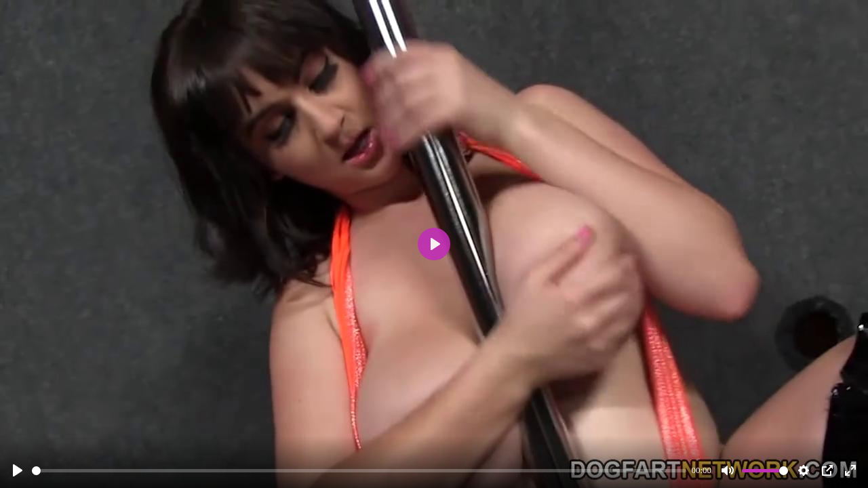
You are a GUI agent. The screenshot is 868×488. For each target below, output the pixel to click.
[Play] (18, 470)
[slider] (359, 471)
